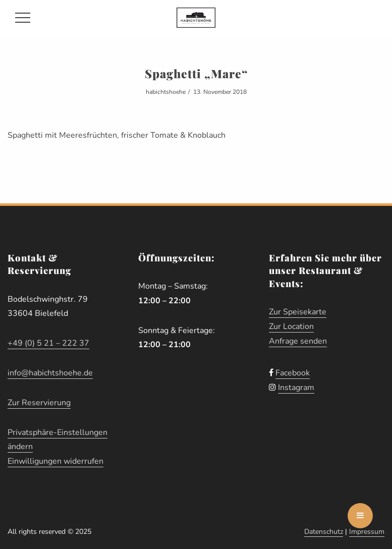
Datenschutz (324, 532)
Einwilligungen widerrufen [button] (55, 461)
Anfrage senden (298, 341)
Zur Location (291, 326)
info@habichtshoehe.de (50, 373)
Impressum (367, 532)
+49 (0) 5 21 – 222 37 (48, 343)
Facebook (293, 373)
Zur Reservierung (39, 403)
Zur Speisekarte (298, 312)
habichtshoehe (166, 92)
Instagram (296, 388)
